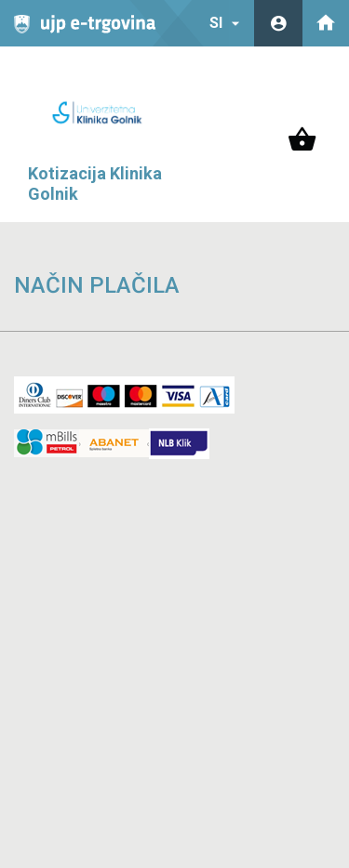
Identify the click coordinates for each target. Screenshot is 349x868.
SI (227, 23)
